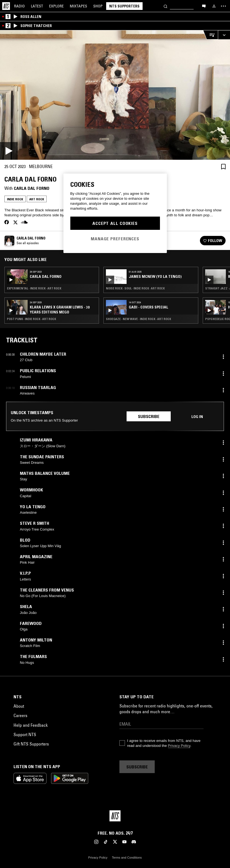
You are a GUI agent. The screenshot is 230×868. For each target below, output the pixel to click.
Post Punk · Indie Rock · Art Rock (31, 319)
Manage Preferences (115, 239)
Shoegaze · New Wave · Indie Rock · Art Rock (138, 319)
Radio (19, 6)
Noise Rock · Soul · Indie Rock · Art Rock (135, 288)
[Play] (115, 95)
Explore (56, 6)
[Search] (165, 6)
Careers (20, 715)
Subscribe (149, 416)
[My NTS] (214, 6)
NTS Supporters (124, 6)
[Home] (6, 6)
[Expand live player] (224, 35)
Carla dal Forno (32, 188)
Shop (98, 6)
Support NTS (25, 734)
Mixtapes (78, 6)
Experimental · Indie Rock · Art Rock (34, 288)
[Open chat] (204, 6)
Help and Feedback (31, 725)
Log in (197, 417)
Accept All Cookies (115, 223)
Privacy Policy (179, 746)
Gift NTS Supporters (31, 744)
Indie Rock (15, 199)
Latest (37, 6)
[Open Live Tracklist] (210, 35)
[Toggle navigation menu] (223, 6)
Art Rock (37, 199)
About (19, 706)
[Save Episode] (223, 167)
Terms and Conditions (127, 858)
